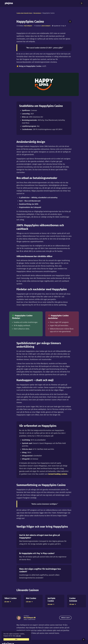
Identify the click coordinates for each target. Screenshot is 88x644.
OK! (16, 639)
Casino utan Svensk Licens (25, 13)
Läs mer (18, 636)
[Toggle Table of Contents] (70, 22)
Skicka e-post (64, 619)
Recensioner (39, 13)
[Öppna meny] (82, 3)
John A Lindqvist (46, 26)
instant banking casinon (58, 474)
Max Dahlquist (28, 26)
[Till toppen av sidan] (84, 640)
